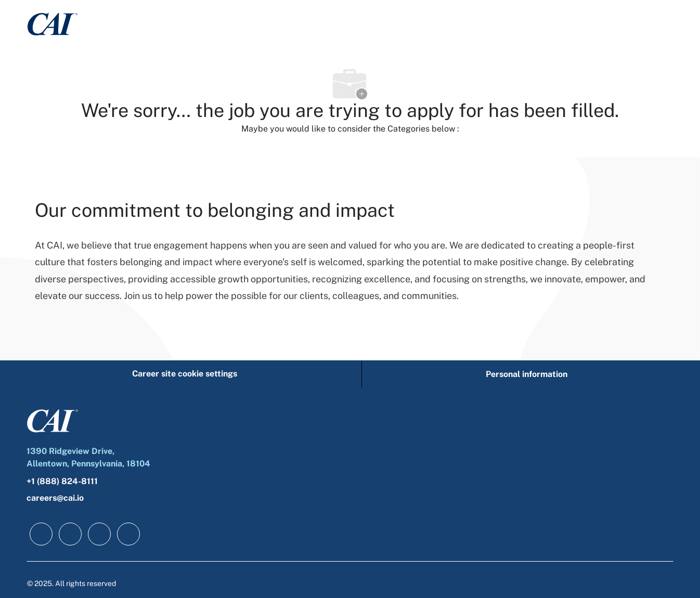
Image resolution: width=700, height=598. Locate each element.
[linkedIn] (70, 534)
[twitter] (99, 534)
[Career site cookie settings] (185, 374)
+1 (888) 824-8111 (62, 481)
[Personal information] (527, 374)
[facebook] (41, 534)
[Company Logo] (53, 24)
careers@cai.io (55, 498)
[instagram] (128, 534)
